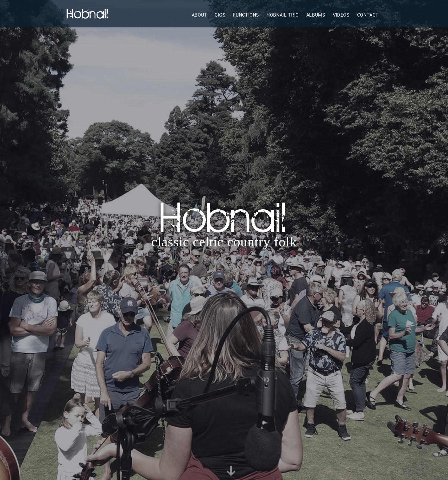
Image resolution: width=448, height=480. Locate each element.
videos (341, 15)
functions (246, 15)
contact (368, 15)
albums (316, 15)
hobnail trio (283, 15)
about (199, 15)
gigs (220, 15)
